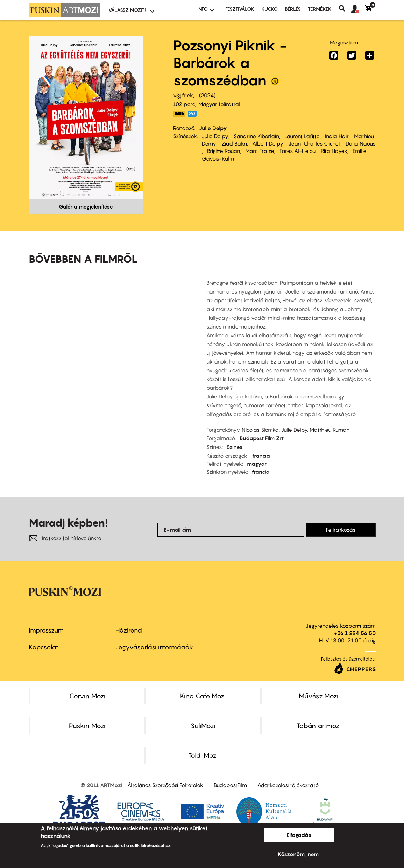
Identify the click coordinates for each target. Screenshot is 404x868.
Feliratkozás (341, 530)
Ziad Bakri (234, 143)
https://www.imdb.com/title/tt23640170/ (179, 114)
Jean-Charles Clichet (314, 143)
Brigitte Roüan (224, 151)
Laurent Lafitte (302, 136)
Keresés (345, 8)
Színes (235, 447)
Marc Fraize (260, 151)
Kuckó (270, 9)
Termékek (320, 9)
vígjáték (183, 95)
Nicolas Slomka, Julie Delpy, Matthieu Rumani (296, 430)
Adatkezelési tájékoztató (288, 785)
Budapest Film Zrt (262, 438)
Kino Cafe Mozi (203, 696)
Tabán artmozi (319, 726)
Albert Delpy (268, 143)
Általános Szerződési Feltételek (165, 785)
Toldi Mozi (203, 755)
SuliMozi (203, 726)
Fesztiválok (240, 9)
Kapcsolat (44, 647)
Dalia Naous (360, 143)
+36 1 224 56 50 (355, 633)
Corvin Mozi (87, 696)
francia (261, 456)
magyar (257, 464)
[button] (358, 9)
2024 (207, 95)
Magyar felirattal (219, 104)
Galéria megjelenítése (86, 206)
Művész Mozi (318, 696)
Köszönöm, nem (298, 854)
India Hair (337, 136)
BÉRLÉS (293, 9)
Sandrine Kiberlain (256, 136)
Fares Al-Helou (297, 151)
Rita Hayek (334, 151)
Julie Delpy (213, 128)
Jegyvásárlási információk (154, 647)
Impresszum (46, 630)
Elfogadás (299, 835)
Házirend (129, 630)
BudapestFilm (230, 785)
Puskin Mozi (87, 726)
